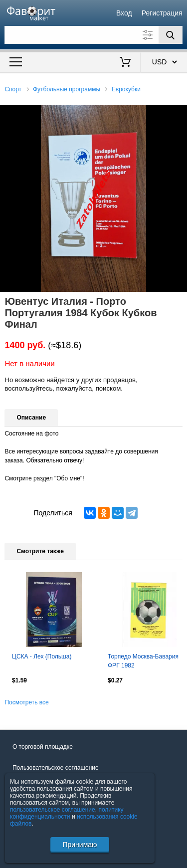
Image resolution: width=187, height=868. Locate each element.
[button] (178, 114)
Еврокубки (126, 89)
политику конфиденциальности (67, 813)
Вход (124, 13)
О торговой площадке (43, 747)
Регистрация (162, 13)
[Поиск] (171, 35)
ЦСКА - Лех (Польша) (42, 656)
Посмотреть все (26, 702)
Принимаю (80, 845)
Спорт (13, 89)
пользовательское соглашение (53, 810)
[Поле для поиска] (93, 35)
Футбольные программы (67, 89)
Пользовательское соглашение (56, 768)
